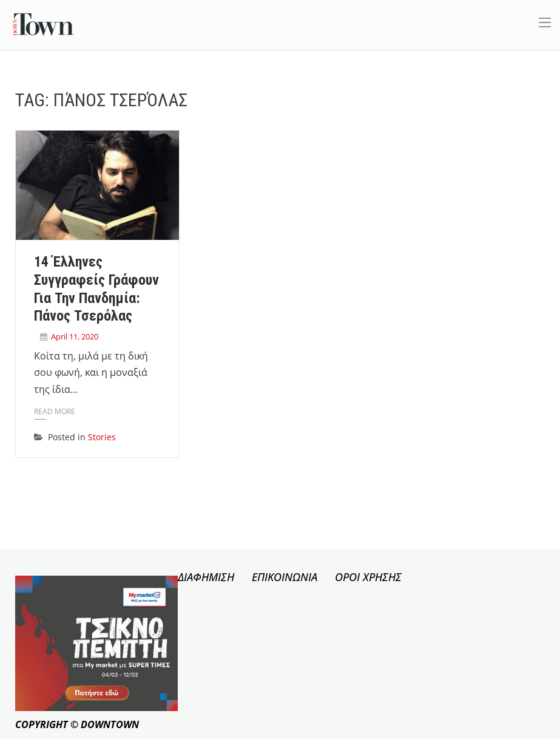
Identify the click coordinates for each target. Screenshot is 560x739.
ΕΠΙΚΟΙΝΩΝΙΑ (285, 577)
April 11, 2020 (75, 336)
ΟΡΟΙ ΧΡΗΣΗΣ (368, 577)
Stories (102, 437)
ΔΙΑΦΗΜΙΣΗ (206, 577)
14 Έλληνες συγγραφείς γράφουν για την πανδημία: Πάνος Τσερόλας (96, 289)
